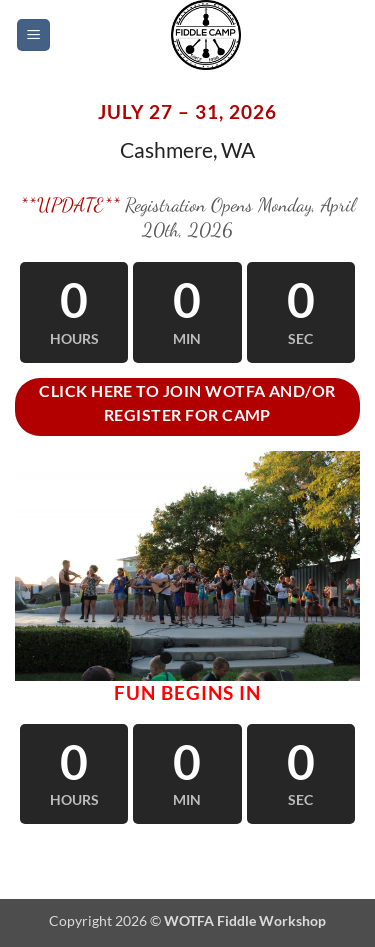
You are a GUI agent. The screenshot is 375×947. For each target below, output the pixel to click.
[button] (33, 35)
